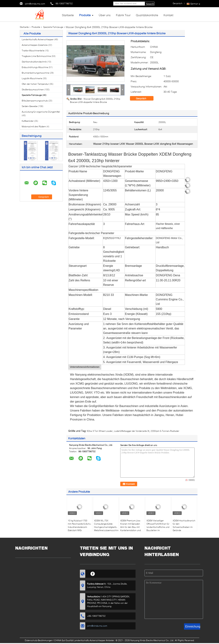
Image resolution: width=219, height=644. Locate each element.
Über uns (105, 15)
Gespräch (144, 98)
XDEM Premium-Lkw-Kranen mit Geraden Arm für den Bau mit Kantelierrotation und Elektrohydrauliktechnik (132, 527)
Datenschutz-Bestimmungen (39, 640)
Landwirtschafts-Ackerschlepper (38, 39)
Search (150, 4)
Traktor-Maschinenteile (33, 51)
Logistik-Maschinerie (32, 78)
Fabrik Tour (123, 15)
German (195, 4)
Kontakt (168, 15)
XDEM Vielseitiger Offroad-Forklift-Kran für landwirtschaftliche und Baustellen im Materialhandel (158, 527)
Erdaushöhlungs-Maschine (35, 67)
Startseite (68, 15)
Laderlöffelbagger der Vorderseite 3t (132, 431)
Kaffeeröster (28, 121)
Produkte (85, 15)
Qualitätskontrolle (147, 15)
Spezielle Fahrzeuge (53, 27)
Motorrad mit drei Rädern (34, 126)
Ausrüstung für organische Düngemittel (41, 112)
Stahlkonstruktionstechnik (34, 62)
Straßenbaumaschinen (33, 89)
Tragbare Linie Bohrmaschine (36, 56)
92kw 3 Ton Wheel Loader (100, 431)
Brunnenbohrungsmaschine (35, 73)
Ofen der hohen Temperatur (35, 84)
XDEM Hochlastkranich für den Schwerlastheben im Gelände (184, 525)
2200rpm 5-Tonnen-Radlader (165, 431)
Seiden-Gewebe (30, 106)
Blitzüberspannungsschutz (35, 101)
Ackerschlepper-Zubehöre (35, 45)
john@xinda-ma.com (35, 4)
